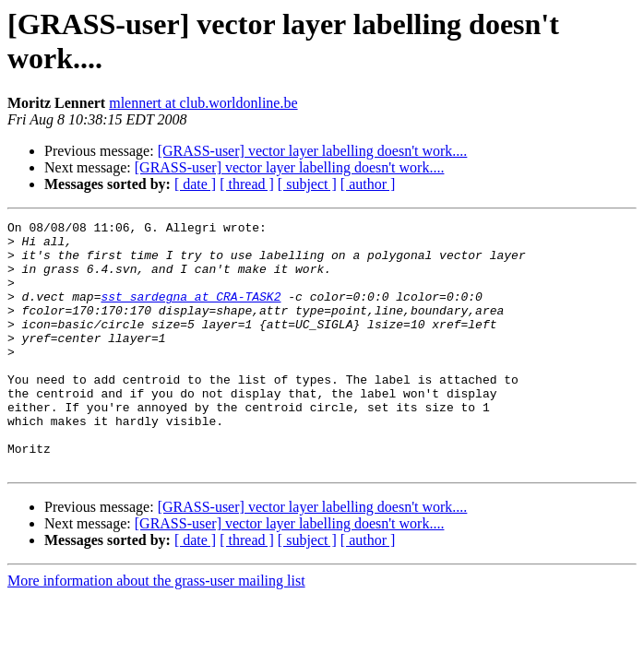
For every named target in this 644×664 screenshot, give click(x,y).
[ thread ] (247, 184)
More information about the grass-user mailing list (156, 630)
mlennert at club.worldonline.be (203, 103)
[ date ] (195, 184)
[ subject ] (307, 184)
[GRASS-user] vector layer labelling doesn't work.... (313, 151)
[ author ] (368, 184)
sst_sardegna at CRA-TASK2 (191, 313)
